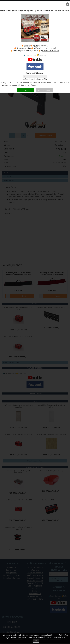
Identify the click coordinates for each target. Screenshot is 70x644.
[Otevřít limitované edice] (46, 48)
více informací (31, 85)
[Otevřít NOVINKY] (42, 46)
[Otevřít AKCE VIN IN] (51, 51)
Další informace (59, 637)
